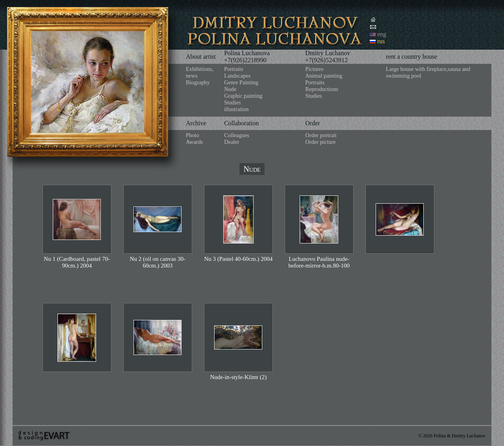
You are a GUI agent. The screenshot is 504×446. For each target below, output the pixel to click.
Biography (198, 82)
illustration (236, 109)
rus (381, 41)
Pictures (314, 69)
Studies (232, 102)
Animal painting (324, 76)
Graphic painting (243, 96)
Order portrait (321, 135)
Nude (230, 89)
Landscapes (237, 76)
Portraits (234, 69)
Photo (193, 135)
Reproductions (322, 89)
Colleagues (237, 135)
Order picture (320, 142)
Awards (194, 142)
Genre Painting (241, 82)
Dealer (232, 142)
